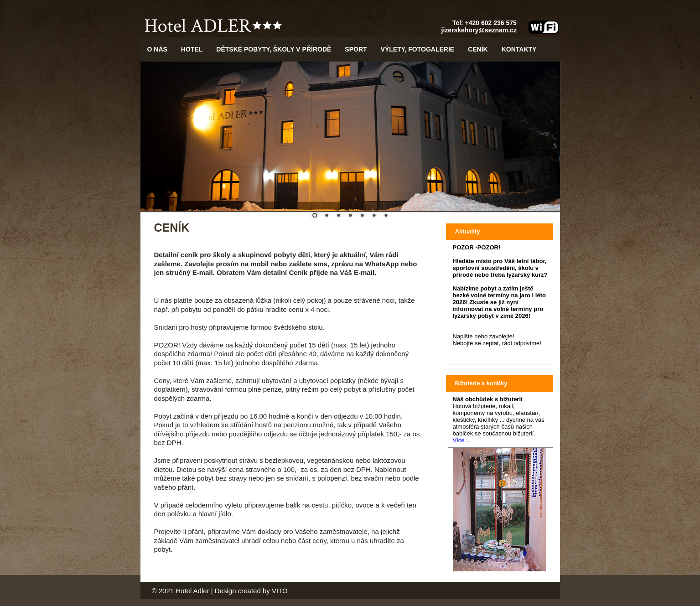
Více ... (462, 440)
